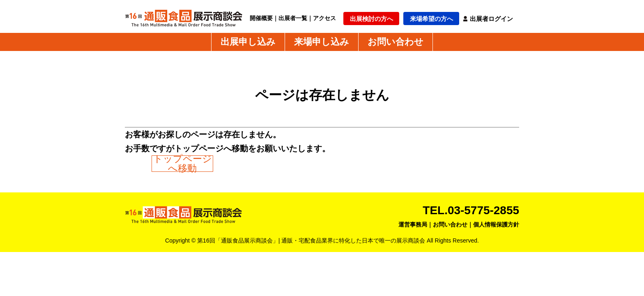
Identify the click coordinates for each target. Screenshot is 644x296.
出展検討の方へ (371, 19)
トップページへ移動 (183, 164)
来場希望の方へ (431, 19)
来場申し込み (322, 42)
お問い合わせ (396, 42)
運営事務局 (413, 224)
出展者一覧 (293, 18)
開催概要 (261, 18)
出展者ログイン (491, 19)
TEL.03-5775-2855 (471, 210)
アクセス (324, 18)
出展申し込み (248, 42)
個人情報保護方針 (496, 224)
